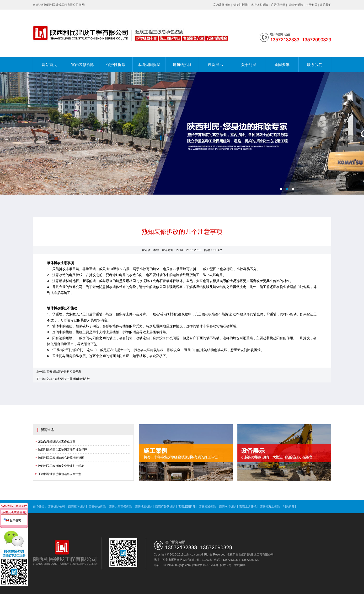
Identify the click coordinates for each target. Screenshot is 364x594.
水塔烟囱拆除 (259, 5)
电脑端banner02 (182, 133)
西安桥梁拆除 (207, 507)
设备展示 (215, 65)
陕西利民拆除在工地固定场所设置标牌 (63, 450)
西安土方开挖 (248, 507)
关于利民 (312, 5)
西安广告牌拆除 (165, 507)
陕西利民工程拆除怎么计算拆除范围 (61, 458)
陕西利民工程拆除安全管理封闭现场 (61, 466)
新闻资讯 (282, 65)
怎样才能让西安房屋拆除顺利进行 (68, 379)
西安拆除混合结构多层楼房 (64, 372)
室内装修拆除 (222, 5)
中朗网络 (240, 565)
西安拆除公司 (56, 507)
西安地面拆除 (144, 507)
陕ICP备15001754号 (205, 565)
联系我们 (326, 5)
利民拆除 (289, 507)
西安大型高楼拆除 (120, 507)
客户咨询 (15, 515)
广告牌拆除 (278, 5)
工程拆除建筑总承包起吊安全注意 (60, 474)
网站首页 (49, 65)
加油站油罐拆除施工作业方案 (57, 441)
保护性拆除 (241, 5)
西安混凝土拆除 (270, 507)
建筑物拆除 (296, 5)
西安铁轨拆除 (97, 507)
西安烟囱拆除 (187, 507)
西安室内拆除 (77, 507)
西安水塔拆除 (228, 507)
